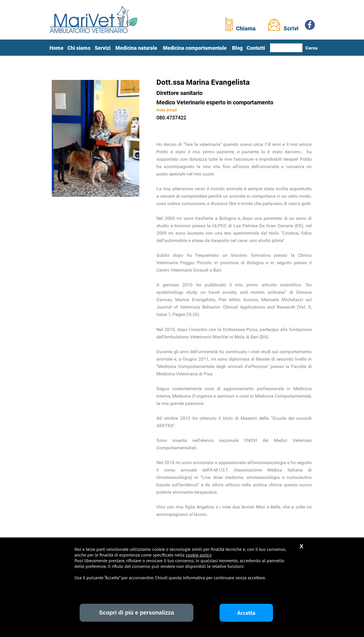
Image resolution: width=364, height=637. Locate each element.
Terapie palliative (161, 591)
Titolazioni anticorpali (172, 602)
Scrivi (291, 28)
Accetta (246, 613)
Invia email (167, 110)
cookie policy (198, 555)
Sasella (212, 625)
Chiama (246, 28)
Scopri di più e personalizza (136, 613)
